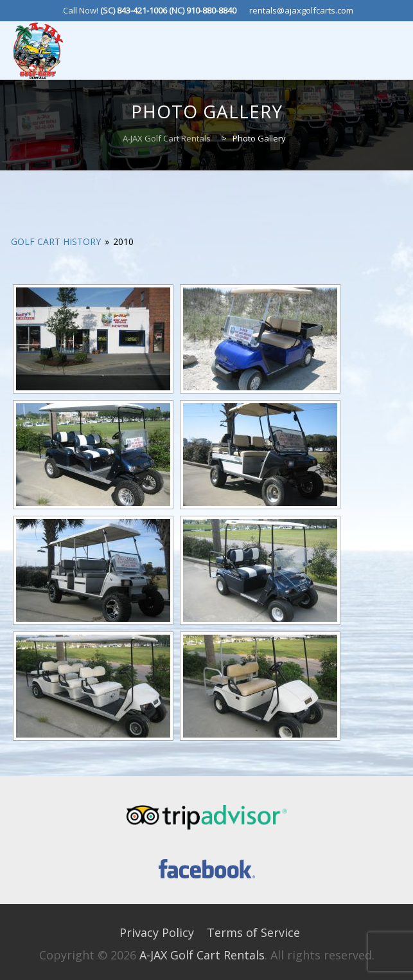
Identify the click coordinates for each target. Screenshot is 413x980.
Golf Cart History (56, 241)
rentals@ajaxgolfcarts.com (301, 10)
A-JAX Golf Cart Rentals (202, 955)
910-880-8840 (211, 10)
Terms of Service (253, 932)
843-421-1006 (142, 10)
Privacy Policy (157, 932)
